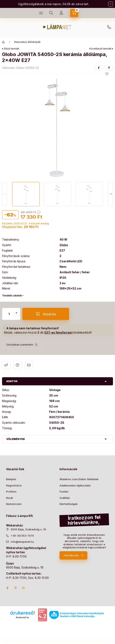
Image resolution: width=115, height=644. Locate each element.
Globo (64, 245)
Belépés (11, 479)
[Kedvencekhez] (107, 74)
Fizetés (64, 492)
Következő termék (100, 49)
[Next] (110, 194)
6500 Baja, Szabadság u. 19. (29, 529)
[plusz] (16, 313)
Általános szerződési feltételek (79, 479)
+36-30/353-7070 (109, 27)
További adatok (12, 296)
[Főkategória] (3, 42)
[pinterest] (109, 68)
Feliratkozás (71, 555)
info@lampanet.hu (22, 542)
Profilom (11, 492)
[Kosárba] (46, 314)
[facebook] (99, 68)
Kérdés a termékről (17, 365)
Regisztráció (14, 485)
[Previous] (5, 194)
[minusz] (16, 315)
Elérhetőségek (69, 504)
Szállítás (65, 498)
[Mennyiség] (9, 314)
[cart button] (74, 13)
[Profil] (61, 13)
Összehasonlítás (6, 365)
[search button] (51, 13)
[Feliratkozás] (22, 345)
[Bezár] (111, 4)
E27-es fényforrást (59, 332)
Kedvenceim (14, 504)
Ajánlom (29, 365)
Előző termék (12, 49)
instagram (24, 588)
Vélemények (16, 439)
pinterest (15, 588)
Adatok (12, 381)
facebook (7, 588)
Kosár (10, 498)
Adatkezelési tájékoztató (75, 485)
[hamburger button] (41, 13)
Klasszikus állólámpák (27, 42)
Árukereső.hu (22, 617)
